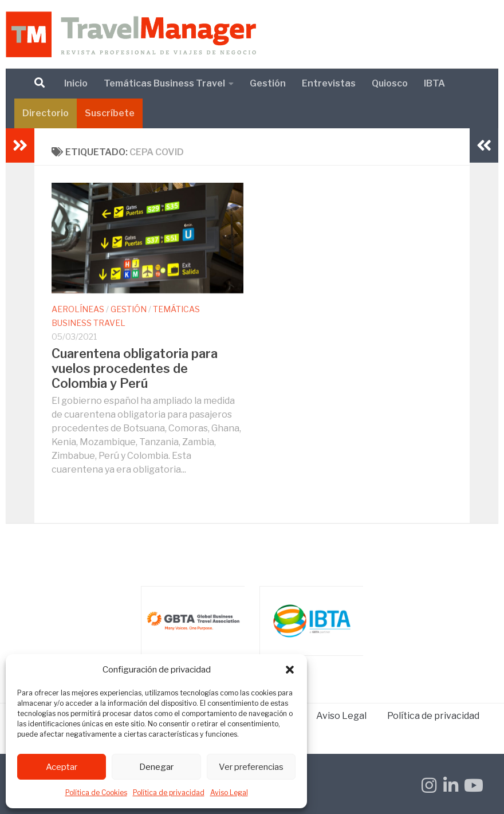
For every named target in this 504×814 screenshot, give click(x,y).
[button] (290, 670)
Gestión (268, 83)
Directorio (46, 113)
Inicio (76, 83)
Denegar (156, 767)
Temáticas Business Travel (164, 83)
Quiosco (390, 83)
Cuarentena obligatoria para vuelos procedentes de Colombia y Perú (135, 368)
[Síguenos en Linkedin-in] (451, 785)
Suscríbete (110, 113)
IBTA (434, 83)
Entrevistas (329, 83)
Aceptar (62, 767)
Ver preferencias (251, 767)
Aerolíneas (78, 309)
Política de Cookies (96, 793)
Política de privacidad (169, 793)
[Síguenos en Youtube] (472, 785)
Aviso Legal (229, 793)
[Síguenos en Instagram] (429, 785)
